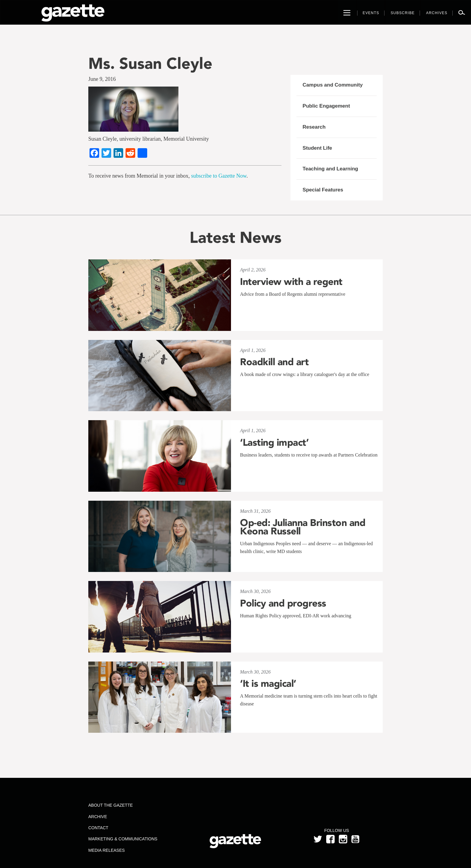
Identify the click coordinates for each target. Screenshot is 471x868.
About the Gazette (111, 805)
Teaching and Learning (330, 169)
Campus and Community (333, 85)
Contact (98, 828)
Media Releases (106, 850)
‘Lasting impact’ (274, 442)
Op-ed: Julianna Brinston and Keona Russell (303, 527)
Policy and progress (283, 603)
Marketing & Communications (123, 839)
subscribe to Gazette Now (219, 176)
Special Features (323, 190)
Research (314, 127)
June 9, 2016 (102, 79)
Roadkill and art (274, 362)
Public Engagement (326, 106)
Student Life (317, 148)
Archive (98, 817)
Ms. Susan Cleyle (150, 63)
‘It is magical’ (268, 683)
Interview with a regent (291, 282)
